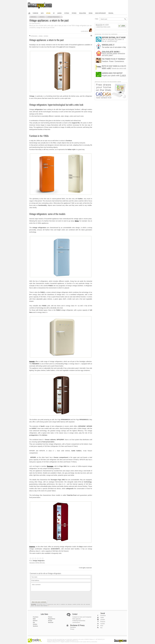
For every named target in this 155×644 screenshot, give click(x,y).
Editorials (33, 17)
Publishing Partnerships (79, 621)
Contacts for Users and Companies (82, 617)
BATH (42, 13)
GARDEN (59, 13)
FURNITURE (35, 13)
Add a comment (61, 587)
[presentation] (46, 596)
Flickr (102, 626)
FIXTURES (74, 13)
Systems (35, 626)
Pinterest (103, 622)
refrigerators (34, 36)
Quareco (32, 547)
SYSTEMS (67, 13)
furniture (46, 36)
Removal (51, 622)
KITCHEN (48, 13)
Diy (34, 622)
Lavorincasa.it (76, 622)
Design (50, 621)
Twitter (102, 618)
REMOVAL (111, 13)
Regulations (52, 619)
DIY (54, 13)
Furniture (36, 617)
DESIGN (90, 13)
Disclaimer (73, 627)
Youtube (103, 624)
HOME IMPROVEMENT (100, 13)
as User (102, 25)
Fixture (50, 617)
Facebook (103, 616)
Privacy (72, 629)
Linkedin (103, 620)
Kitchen (42, 17)
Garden (35, 624)
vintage (41, 36)
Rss (101, 628)
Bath (34, 619)
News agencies (77, 619)
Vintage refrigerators (53, 17)
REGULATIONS (83, 13)
